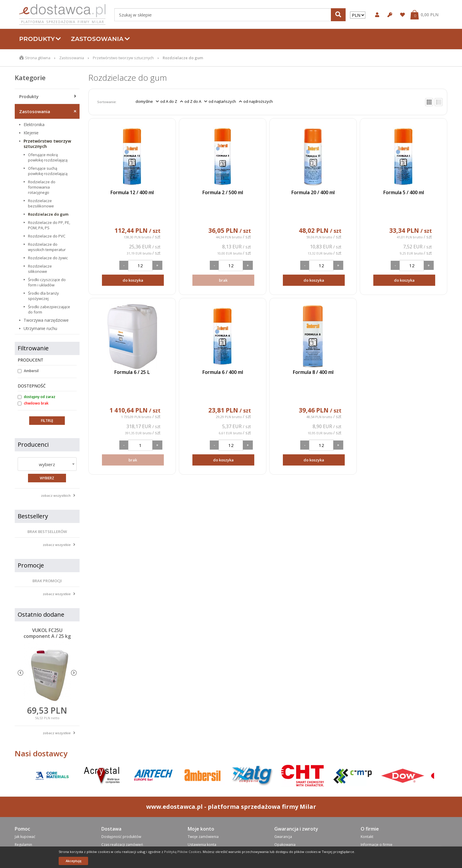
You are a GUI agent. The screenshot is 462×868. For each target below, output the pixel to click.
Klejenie (31, 133)
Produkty (40, 39)
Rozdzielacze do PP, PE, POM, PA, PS (49, 225)
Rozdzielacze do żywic (48, 258)
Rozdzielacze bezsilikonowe (41, 203)
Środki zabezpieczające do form (49, 309)
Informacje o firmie (377, 845)
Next (74, 673)
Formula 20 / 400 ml (313, 192)
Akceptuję (74, 861)
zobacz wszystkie (57, 545)
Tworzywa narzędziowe (46, 320)
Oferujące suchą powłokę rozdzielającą (48, 171)
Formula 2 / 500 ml (222, 192)
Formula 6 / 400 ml (222, 372)
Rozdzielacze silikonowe (40, 269)
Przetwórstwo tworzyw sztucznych (125, 58)
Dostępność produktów (121, 837)
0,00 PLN (430, 15)
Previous (20, 673)
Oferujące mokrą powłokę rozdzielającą (48, 157)
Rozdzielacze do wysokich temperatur (47, 247)
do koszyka (133, 280)
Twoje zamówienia (203, 837)
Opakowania (285, 845)
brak (223, 280)
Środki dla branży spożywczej (43, 296)
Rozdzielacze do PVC (47, 236)
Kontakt (367, 837)
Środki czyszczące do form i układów (47, 282)
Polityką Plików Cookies (183, 852)
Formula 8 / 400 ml (313, 372)
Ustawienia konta (202, 845)
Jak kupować (25, 837)
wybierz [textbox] (47, 464)
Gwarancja (283, 837)
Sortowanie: (107, 102)
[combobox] (47, 464)
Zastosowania (100, 39)
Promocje (31, 565)
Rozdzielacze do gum (48, 214)
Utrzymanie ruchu (40, 329)
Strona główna (38, 58)
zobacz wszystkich (56, 495)
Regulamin (23, 845)
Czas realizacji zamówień (122, 845)
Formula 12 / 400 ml (132, 192)
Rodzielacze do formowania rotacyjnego (42, 187)
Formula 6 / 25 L (132, 372)
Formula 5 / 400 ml (403, 192)
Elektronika (34, 125)
